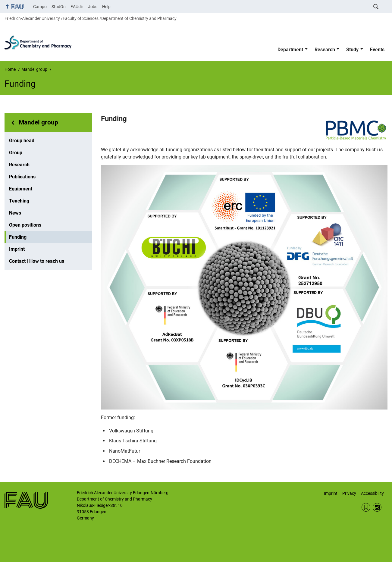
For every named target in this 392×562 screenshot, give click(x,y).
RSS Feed (366, 507)
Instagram (377, 507)
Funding (18, 237)
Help (106, 7)
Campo (40, 7)
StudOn (59, 7)
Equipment (21, 189)
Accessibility (372, 493)
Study (352, 50)
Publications (22, 177)
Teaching (19, 201)
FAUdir (77, 7)
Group (16, 153)
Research (325, 50)
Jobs (93, 7)
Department (290, 50)
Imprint (17, 249)
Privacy (349, 493)
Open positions (25, 225)
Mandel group (38, 122)
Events (377, 50)
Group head (22, 141)
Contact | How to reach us (37, 261)
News (15, 213)
